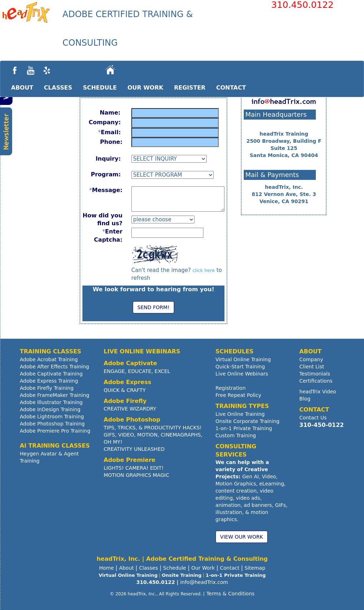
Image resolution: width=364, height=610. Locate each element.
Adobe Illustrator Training (51, 402)
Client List (312, 367)
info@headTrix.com (204, 582)
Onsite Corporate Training (247, 421)
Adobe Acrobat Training (49, 359)
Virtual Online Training (243, 359)
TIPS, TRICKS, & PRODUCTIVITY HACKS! (153, 428)
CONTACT (231, 88)
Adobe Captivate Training (51, 374)
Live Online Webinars (242, 374)
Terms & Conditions (230, 594)
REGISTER (190, 88)
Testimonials (315, 374)
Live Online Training (240, 414)
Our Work (203, 568)
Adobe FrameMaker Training (55, 395)
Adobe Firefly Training (47, 388)
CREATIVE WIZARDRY (130, 409)
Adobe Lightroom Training (52, 417)
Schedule (175, 568)
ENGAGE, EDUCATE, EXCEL (137, 371)
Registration (231, 388)
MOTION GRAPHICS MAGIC (137, 475)
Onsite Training (181, 575)
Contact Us (313, 418)
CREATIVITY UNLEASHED (134, 449)
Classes (149, 568)
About (127, 568)
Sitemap (255, 568)
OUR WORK (145, 88)
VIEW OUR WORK (242, 537)
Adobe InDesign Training (50, 409)
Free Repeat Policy (238, 395)
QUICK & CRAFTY (125, 390)
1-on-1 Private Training (244, 428)
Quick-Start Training (240, 367)
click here (203, 270)
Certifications (316, 381)
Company (311, 359)
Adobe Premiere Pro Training (55, 431)
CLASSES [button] (58, 88)
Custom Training (236, 435)
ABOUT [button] (22, 88)
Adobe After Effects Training (55, 367)
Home (107, 568)
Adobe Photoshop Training (52, 424)
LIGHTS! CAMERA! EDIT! (134, 468)
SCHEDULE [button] (100, 88)
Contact (229, 568)
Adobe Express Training (49, 381)
